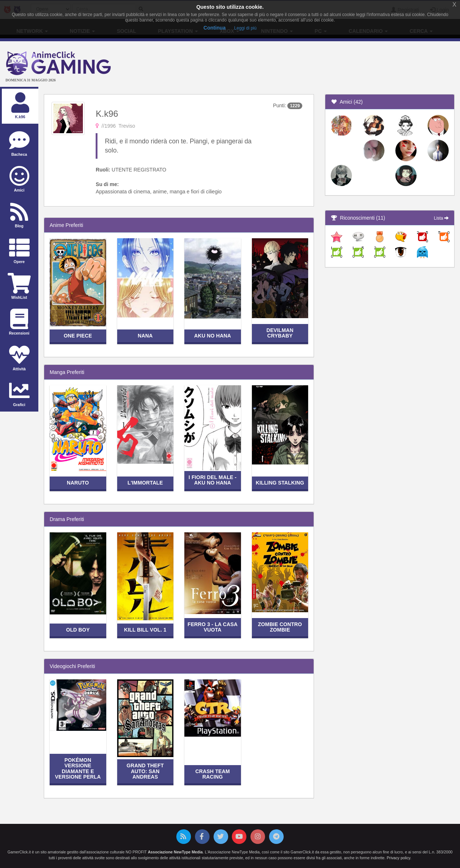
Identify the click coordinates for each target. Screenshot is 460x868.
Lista (441, 218)
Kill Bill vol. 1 (145, 630)
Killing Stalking (280, 483)
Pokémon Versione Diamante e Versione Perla (78, 768)
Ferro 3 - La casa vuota (213, 627)
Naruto (78, 483)
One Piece (78, 336)
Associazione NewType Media (175, 852)
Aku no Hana (213, 336)
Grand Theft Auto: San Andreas (145, 771)
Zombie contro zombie (280, 627)
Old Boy (78, 630)
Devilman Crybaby (280, 333)
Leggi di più (245, 28)
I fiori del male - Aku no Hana (213, 480)
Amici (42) (347, 102)
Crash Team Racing (213, 774)
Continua (214, 28)
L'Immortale (145, 483)
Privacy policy (398, 858)
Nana (145, 336)
